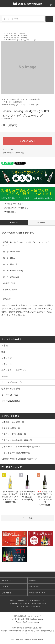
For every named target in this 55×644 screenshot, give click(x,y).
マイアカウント (7, 580)
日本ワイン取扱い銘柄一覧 (14, 434)
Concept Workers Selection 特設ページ (19, 459)
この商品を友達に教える (11, 204)
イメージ (41, 223)
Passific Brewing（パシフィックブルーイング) (21, 40)
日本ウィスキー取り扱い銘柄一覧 (17, 440)
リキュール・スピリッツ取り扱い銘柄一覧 (21, 447)
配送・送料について (38, 600)
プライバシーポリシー (37, 603)
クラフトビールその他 (18, 33)
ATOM (38, 606)
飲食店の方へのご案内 (37, 593)
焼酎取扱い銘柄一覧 (11, 428)
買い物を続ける (8, 212)
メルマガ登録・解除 (22, 606)
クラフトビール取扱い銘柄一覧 (16, 453)
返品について (8, 149)
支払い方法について (23, 600)
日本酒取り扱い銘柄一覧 (13, 422)
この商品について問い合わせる (14, 208)
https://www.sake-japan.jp (31, 622)
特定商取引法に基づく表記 (13, 153)
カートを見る (34, 586)
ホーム (6, 33)
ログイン (5, 586)
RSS (33, 606)
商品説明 (14, 223)
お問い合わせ (6, 593)
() (49, 5)
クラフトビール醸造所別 (19, 36)
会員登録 (32, 580)
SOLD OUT (27, 141)
